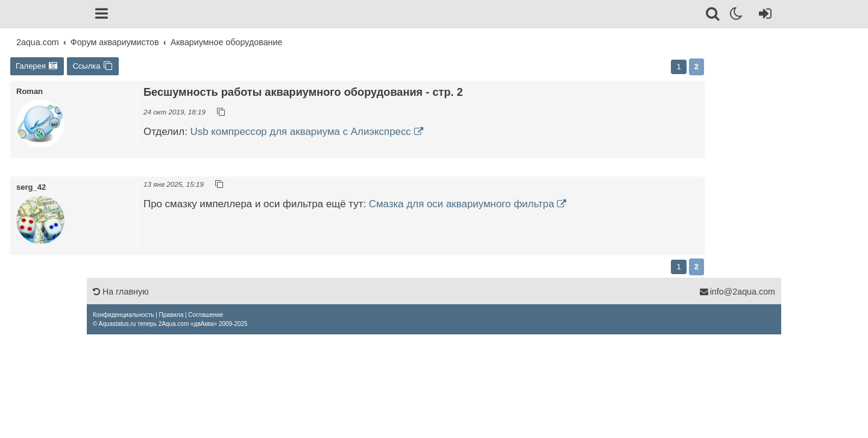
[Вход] (763, 16)
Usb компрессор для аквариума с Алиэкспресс (301, 132)
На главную (121, 292)
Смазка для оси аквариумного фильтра (462, 204)
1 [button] (678, 67)
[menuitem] (123, 315)
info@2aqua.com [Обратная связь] (737, 292)
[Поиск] (713, 16)
